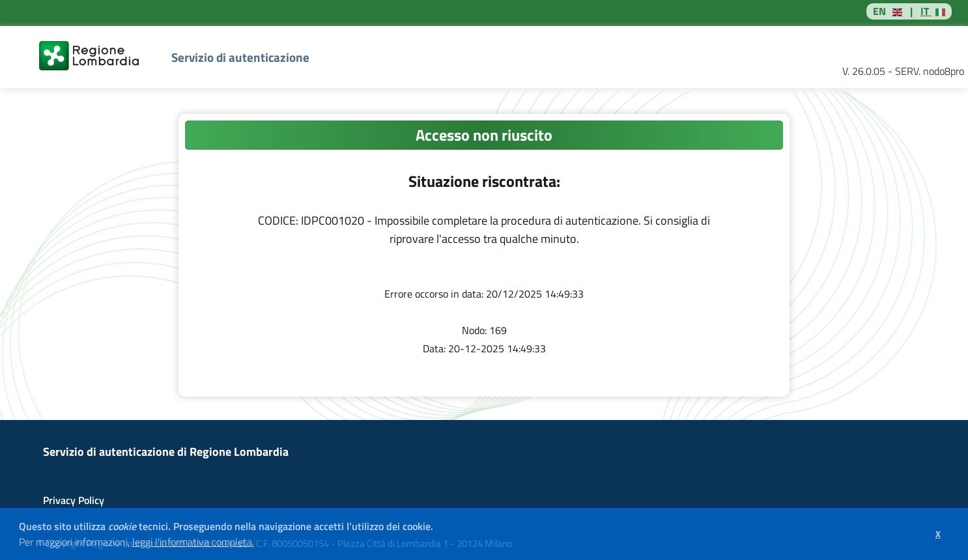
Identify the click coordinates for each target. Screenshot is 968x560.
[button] (259, 544)
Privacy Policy (74, 500)
